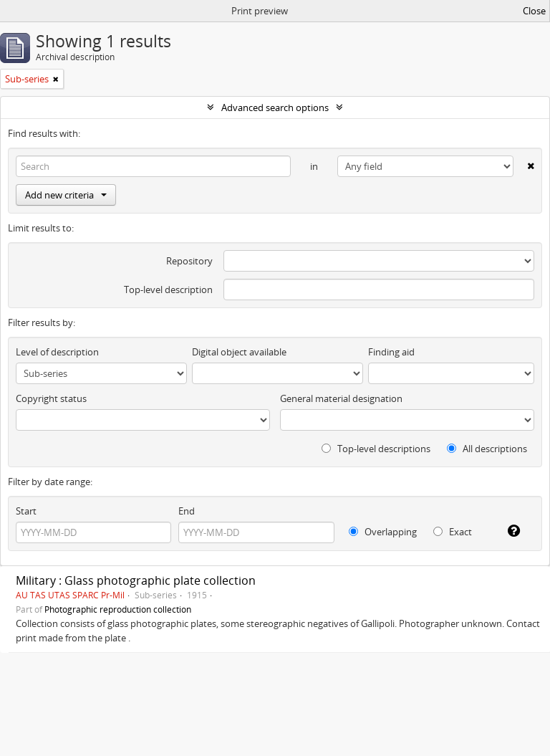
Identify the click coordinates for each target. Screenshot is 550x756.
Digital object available (239, 352)
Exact (453, 532)
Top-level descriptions (376, 449)
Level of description (57, 352)
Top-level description (168, 290)
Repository (189, 261)
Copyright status (51, 398)
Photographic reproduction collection (118, 609)
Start (26, 511)
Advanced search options (275, 107)
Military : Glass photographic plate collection (136, 580)
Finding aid (391, 352)
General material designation (341, 398)
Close (534, 11)
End (187, 511)
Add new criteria (66, 195)
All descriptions (487, 449)
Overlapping (383, 532)
